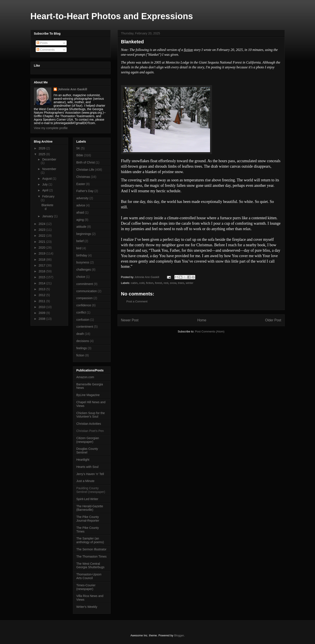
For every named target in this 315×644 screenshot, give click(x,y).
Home (202, 320)
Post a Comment (137, 301)
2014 (42, 283)
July (45, 184)
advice (81, 205)
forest (159, 283)
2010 (42, 307)
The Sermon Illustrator (92, 549)
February (48, 196)
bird (79, 248)
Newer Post (130, 320)
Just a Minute (85, 481)
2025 (42, 154)
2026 (42, 148)
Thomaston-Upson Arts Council (89, 576)
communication (87, 291)
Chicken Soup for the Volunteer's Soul (91, 415)
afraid (80, 212)
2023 (42, 230)
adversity (83, 198)
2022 (42, 236)
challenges (84, 270)
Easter (81, 184)
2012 (42, 295)
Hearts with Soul (88, 467)
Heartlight (83, 460)
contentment (85, 327)
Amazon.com (85, 377)
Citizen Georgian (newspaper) (88, 440)
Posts (42, 43)
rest (166, 283)
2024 (42, 224)
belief (80, 241)
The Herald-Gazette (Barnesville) (90, 508)
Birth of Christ (86, 162)
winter (190, 283)
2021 (42, 242)
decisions (83, 341)
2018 (42, 260)
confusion (83, 320)
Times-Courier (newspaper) (86, 587)
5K (78, 148)
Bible (80, 155)
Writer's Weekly (87, 607)
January (48, 216)
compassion (85, 298)
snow (173, 283)
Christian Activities (89, 424)
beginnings (84, 234)
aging (80, 220)
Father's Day (85, 191)
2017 (42, 265)
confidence (84, 305)
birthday (82, 255)
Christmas (83, 177)
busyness (83, 262)
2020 (42, 248)
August (47, 179)
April (46, 190)
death (80, 334)
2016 (42, 271)
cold (142, 283)
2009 (42, 313)
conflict (81, 312)
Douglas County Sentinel (87, 451)
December (49, 159)
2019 (42, 253)
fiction (150, 283)
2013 (42, 289)
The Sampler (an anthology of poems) (90, 540)
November (49, 169)
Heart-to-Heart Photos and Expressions (112, 16)
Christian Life (85, 170)
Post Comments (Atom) (210, 331)
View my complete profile (51, 128)
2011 (42, 301)
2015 (42, 277)
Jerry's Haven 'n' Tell (90, 474)
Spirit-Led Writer (87, 499)
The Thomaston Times (92, 556)
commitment (85, 284)
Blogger (179, 635)
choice (81, 277)
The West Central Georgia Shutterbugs (90, 566)
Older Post (273, 320)
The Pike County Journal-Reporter (88, 519)
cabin (134, 283)
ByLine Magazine (88, 395)
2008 (42, 319)
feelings (82, 348)
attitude (81, 227)
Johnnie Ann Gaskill (72, 89)
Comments (46, 50)
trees (181, 283)
